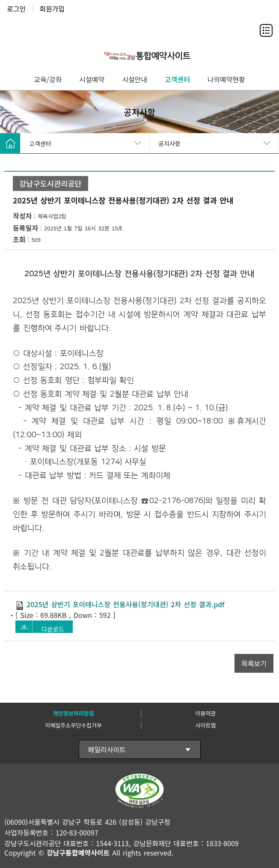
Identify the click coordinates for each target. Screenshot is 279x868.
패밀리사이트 (107, 749)
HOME (10, 143)
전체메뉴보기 (266, 30)
